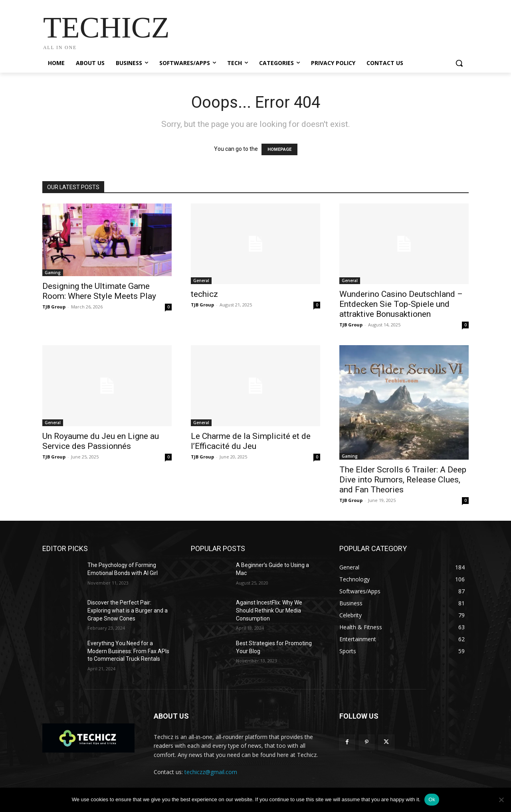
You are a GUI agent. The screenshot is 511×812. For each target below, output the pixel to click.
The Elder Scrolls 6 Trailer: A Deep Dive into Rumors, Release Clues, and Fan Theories (403, 480)
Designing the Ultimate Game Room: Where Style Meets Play (99, 291)
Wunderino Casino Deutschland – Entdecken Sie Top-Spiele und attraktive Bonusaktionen (401, 304)
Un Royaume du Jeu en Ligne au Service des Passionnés (101, 441)
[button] (459, 63)
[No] (501, 800)
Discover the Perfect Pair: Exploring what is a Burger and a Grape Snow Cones (128, 610)
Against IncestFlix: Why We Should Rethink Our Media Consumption (269, 610)
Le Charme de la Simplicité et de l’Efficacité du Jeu (251, 441)
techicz (204, 294)
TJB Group (54, 307)
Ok (432, 799)
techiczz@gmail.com (211, 772)
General (201, 281)
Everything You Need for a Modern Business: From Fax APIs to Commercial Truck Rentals (128, 651)
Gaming (53, 273)
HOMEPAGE (279, 149)
